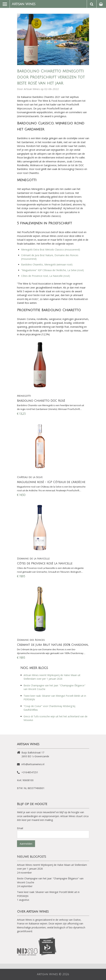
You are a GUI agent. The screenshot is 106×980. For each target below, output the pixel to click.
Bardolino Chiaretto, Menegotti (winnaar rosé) (47, 264)
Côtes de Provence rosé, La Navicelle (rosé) (46, 276)
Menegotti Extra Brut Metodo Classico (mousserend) (51, 250)
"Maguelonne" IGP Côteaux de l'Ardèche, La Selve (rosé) (52, 270)
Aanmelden (26, 844)
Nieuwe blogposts (32, 857)
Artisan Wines (24, 4)
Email (20, 828)
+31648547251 (30, 772)
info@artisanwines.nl (33, 764)
